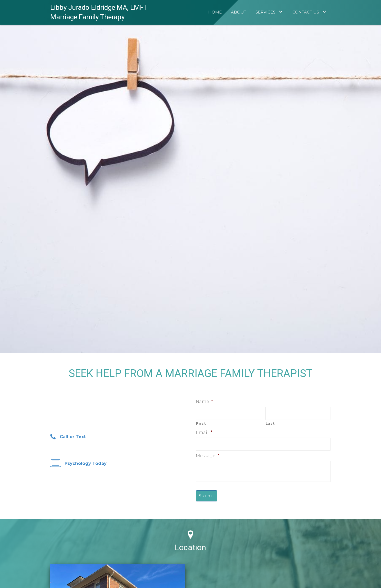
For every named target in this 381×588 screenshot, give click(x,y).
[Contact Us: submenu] (324, 12)
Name (204, 401)
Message (208, 456)
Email (204, 432)
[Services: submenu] (281, 12)
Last (270, 423)
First (201, 423)
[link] (215, 12)
